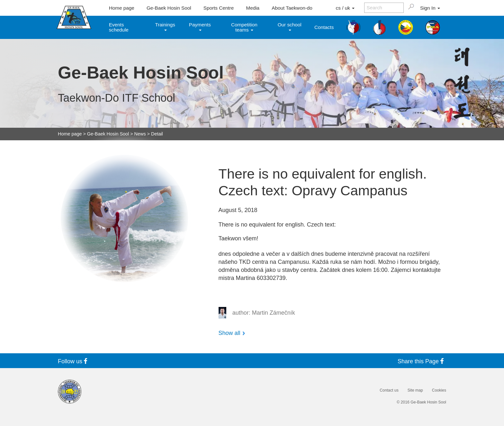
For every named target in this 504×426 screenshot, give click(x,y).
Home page (122, 8)
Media (253, 8)
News (140, 134)
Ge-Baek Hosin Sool (169, 8)
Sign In (430, 8)
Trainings (165, 26)
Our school (290, 26)
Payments (200, 26)
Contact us (389, 390)
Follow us (74, 361)
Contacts (324, 27)
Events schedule (119, 27)
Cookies (439, 390)
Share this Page (422, 361)
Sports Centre (219, 8)
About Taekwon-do (292, 8)
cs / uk (345, 8)
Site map (415, 390)
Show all (230, 333)
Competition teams (244, 27)
